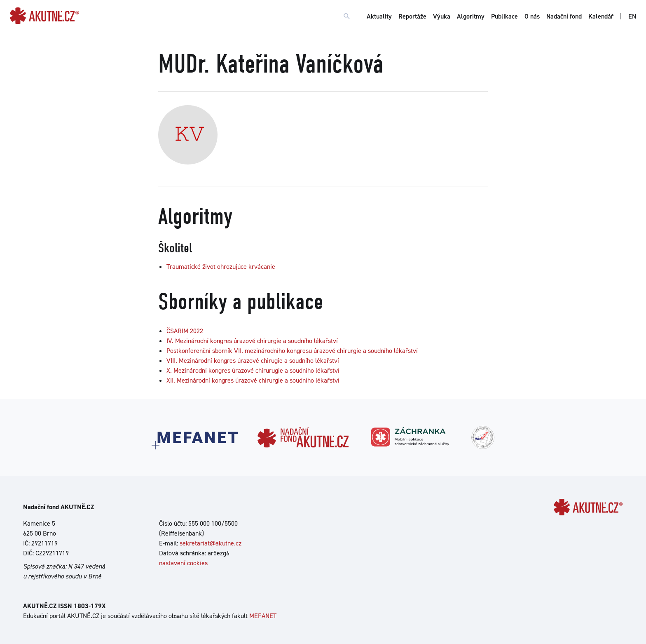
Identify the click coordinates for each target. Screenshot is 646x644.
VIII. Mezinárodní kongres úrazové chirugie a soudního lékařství (253, 361)
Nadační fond (564, 16)
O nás (532, 16)
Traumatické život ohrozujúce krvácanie (221, 267)
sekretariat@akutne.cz (211, 543)
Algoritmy (471, 16)
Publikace (504, 16)
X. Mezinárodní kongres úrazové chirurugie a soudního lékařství (253, 370)
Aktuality (379, 16)
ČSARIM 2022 (185, 331)
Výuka (442, 16)
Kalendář (601, 16)
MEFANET (263, 616)
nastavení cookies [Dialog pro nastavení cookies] (183, 563)
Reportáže (412, 16)
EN (632, 16)
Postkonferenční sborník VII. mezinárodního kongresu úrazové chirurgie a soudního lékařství (292, 351)
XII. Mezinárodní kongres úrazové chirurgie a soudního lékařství (253, 380)
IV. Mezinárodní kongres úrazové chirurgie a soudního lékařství (252, 341)
